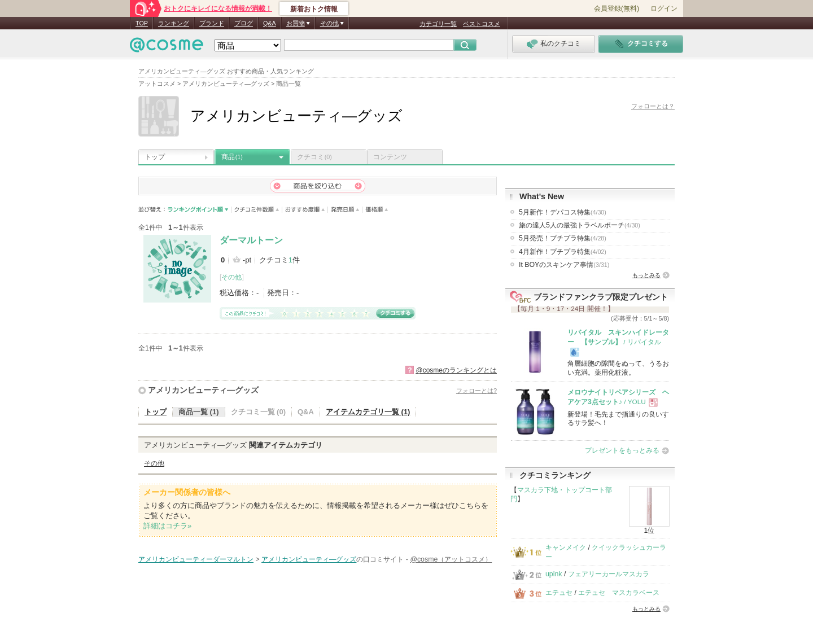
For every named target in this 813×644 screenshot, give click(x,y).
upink (554, 574)
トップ (155, 157)
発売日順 (345, 210)
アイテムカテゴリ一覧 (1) (368, 412)
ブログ (244, 23)
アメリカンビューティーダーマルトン (196, 559)
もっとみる (646, 275)
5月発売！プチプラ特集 (563, 238)
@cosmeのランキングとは (456, 370)
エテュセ (559, 593)
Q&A (270, 23)
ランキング (174, 23)
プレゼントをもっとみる (622, 450)
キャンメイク (566, 547)
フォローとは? (477, 391)
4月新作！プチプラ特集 (563, 252)
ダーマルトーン (251, 240)
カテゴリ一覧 (438, 24)
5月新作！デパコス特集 (563, 212)
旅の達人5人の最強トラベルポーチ (580, 225)
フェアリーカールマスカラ (609, 574)
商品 (232, 157)
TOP (142, 23)
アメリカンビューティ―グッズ (203, 390)
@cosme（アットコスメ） (451, 559)
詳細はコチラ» (167, 526)
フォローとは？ (653, 106)
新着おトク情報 (314, 9)
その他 (231, 277)
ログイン (664, 8)
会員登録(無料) (617, 8)
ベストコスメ (482, 24)
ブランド (212, 23)
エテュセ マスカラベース (619, 593)
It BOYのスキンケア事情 (564, 265)
